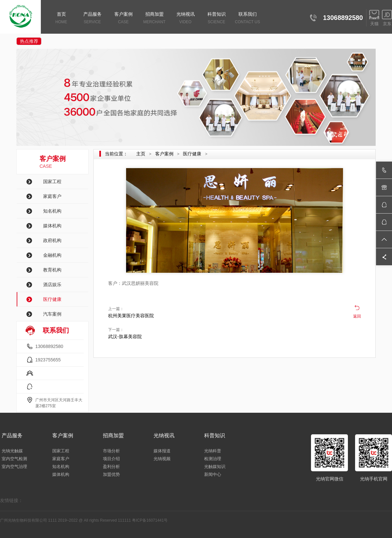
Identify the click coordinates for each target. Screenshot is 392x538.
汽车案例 (52, 314)
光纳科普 (213, 451)
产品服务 (92, 18)
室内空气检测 (14, 459)
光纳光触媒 (12, 451)
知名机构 (52, 211)
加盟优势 (111, 474)
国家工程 (52, 182)
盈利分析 (111, 467)
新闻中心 (213, 474)
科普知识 (216, 18)
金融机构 (52, 255)
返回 (357, 316)
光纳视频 (162, 459)
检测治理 (213, 459)
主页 (141, 154)
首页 (61, 18)
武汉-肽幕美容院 (125, 337)
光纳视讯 (185, 18)
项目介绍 (111, 459)
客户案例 (123, 18)
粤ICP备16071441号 (150, 520)
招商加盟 (154, 18)
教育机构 (52, 270)
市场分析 (111, 451)
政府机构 (52, 240)
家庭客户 (52, 196)
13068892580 (49, 346)
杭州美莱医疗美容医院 (131, 316)
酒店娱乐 (52, 285)
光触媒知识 (215, 467)
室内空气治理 (14, 467)
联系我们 (247, 18)
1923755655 (48, 360)
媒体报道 (162, 451)
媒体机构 (52, 226)
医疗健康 (52, 299)
